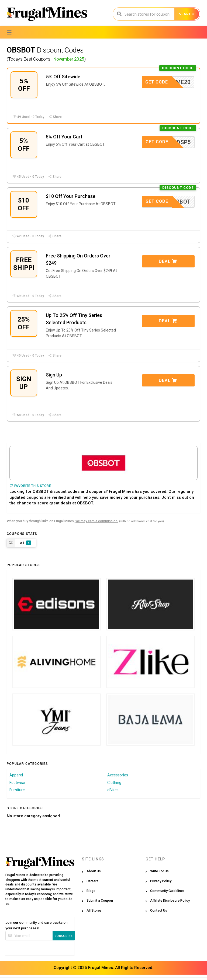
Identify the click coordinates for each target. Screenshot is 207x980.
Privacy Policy (161, 883)
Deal (168, 262)
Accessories (118, 777)
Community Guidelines (167, 893)
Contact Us (159, 912)
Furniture (17, 792)
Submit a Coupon (100, 903)
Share (55, 117)
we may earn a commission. (97, 523)
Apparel (16, 777)
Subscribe (64, 938)
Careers (92, 883)
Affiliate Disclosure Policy (170, 903)
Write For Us (159, 873)
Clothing (114, 784)
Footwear (18, 784)
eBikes (113, 792)
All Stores (94, 912)
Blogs (91, 893)
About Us (94, 873)
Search (187, 14)
